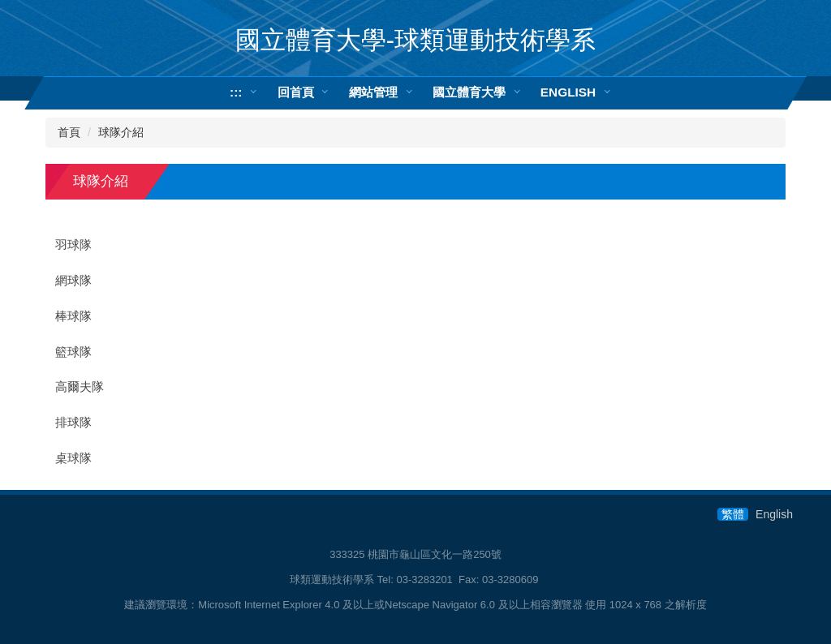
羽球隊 (73, 245)
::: (236, 92)
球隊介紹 (121, 132)
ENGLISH (568, 92)
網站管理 (373, 92)
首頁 (69, 132)
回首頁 (296, 92)
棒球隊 (73, 316)
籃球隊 (73, 352)
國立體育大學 (469, 92)
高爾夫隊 (80, 387)
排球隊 (73, 423)
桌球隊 (73, 458)
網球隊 (73, 281)
